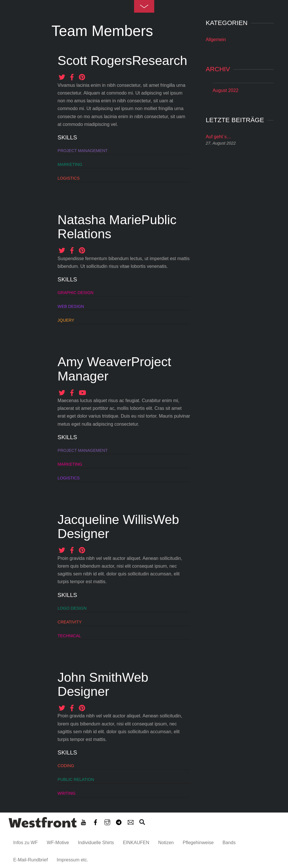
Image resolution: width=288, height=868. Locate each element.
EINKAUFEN (136, 843)
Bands (229, 843)
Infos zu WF (25, 843)
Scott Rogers (95, 60)
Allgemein (216, 40)
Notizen (166, 843)
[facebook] (96, 821)
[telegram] (119, 821)
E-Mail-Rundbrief (30, 860)
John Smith (90, 677)
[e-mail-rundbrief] (131, 821)
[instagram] (107, 821)
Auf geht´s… (219, 137)
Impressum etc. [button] (72, 860)
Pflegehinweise (198, 843)
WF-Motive (58, 843)
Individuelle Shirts (96, 843)
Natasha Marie (99, 220)
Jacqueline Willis (105, 519)
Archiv (218, 69)
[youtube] (83, 821)
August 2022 (226, 90)
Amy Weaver (94, 362)
